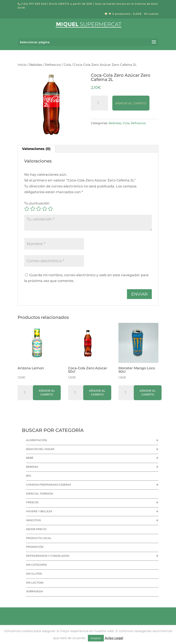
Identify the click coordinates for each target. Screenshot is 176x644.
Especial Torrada (40, 494)
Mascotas (33, 520)
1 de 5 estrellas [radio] (27, 209)
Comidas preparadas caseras (49, 485)
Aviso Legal (114, 638)
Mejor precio (36, 529)
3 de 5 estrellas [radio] (39, 209)
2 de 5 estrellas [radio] (33, 209)
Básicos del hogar (40, 449)
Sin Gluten (34, 574)
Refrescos (53, 65)
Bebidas (36, 65)
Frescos (32, 502)
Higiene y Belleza (39, 511)
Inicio (22, 65)
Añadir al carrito (131, 103)
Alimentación (37, 440)
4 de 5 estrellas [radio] (45, 209)
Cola (67, 65)
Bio (29, 476)
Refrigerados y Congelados (48, 556)
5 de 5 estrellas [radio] (51, 209)
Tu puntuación (37, 203)
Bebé (30, 458)
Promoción (35, 547)
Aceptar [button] (96, 638)
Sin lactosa (35, 583)
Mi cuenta (151, 14)
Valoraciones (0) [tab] (36, 149)
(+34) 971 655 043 (34, 4)
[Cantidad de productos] (100, 103)
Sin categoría (37, 565)
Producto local (39, 538)
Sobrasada (34, 591)
